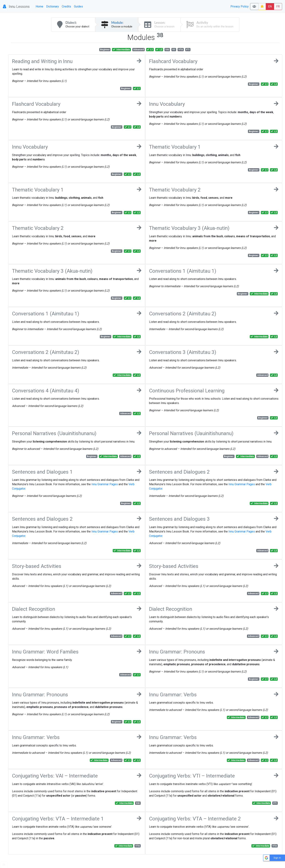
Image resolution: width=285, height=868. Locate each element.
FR (278, 6)
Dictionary (53, 6)
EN (270, 6)
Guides (78, 6)
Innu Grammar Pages (105, 484)
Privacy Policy (240, 6)
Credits (66, 6)
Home (39, 6)
